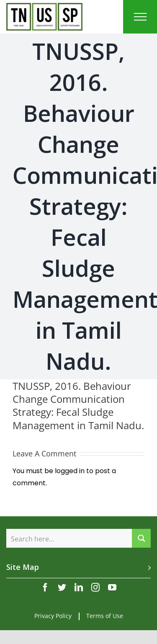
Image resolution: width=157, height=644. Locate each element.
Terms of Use (105, 616)
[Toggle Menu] (140, 17)
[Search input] (69, 538)
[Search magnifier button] (141, 538)
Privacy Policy (53, 616)
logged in (70, 471)
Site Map (23, 567)
